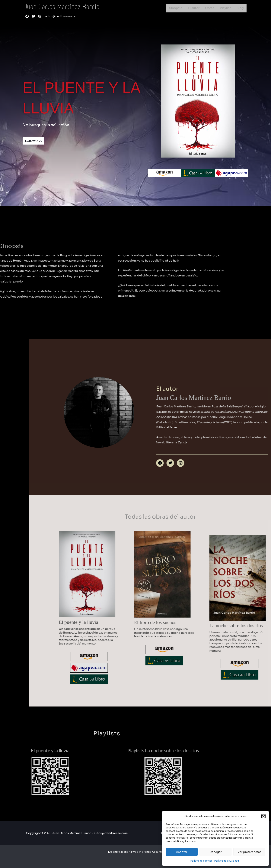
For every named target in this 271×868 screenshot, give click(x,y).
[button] (263, 816)
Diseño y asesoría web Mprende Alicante (135, 852)
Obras (210, 8)
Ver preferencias (249, 852)
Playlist (225, 8)
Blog (240, 8)
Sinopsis (176, 8)
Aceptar (182, 852)
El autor (194, 8)
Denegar (215, 852)
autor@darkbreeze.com (62, 16)
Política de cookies (201, 861)
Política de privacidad (227, 861)
